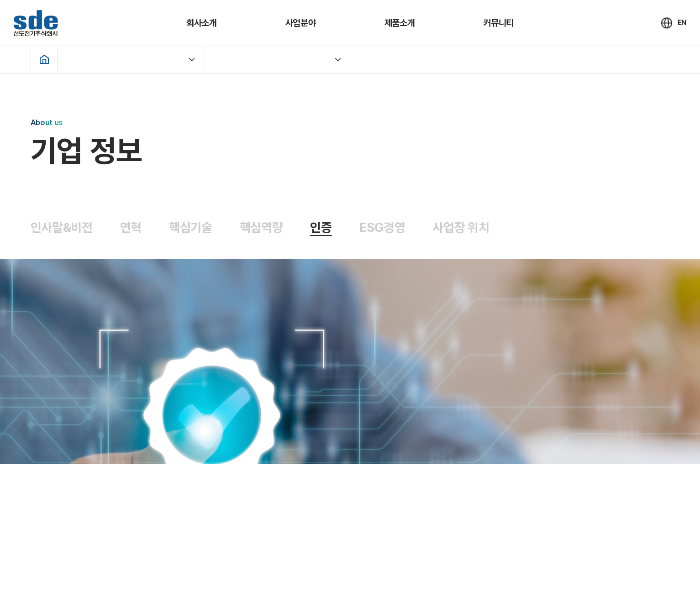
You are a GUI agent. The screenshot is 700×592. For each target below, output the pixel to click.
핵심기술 (191, 227)
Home (44, 59)
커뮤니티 (498, 23)
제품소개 (400, 23)
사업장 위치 (461, 227)
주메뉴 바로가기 (0, 0)
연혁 (131, 227)
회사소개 (202, 23)
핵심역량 (261, 227)
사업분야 (301, 23)
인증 (321, 227)
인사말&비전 (62, 227)
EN (682, 23)
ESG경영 (382, 227)
